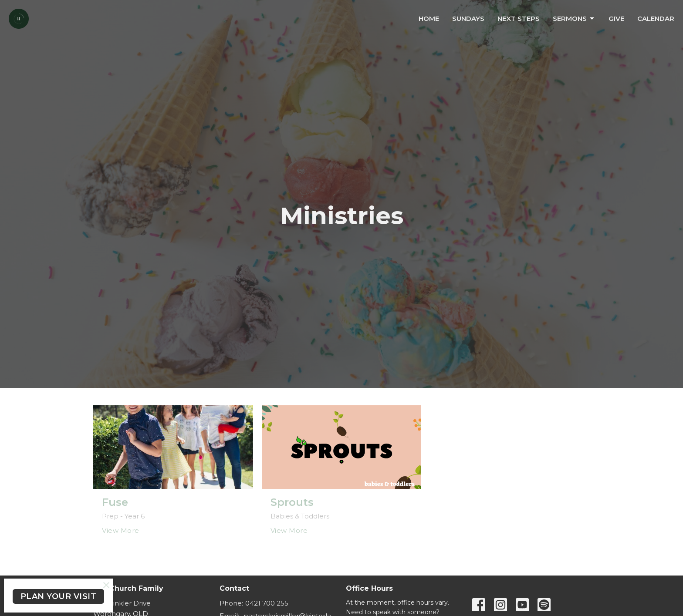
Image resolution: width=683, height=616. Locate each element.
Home (429, 19)
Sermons (574, 19)
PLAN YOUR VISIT (59, 596)
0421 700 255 (267, 603)
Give (616, 19)
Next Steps (519, 19)
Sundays (468, 19)
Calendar (656, 19)
